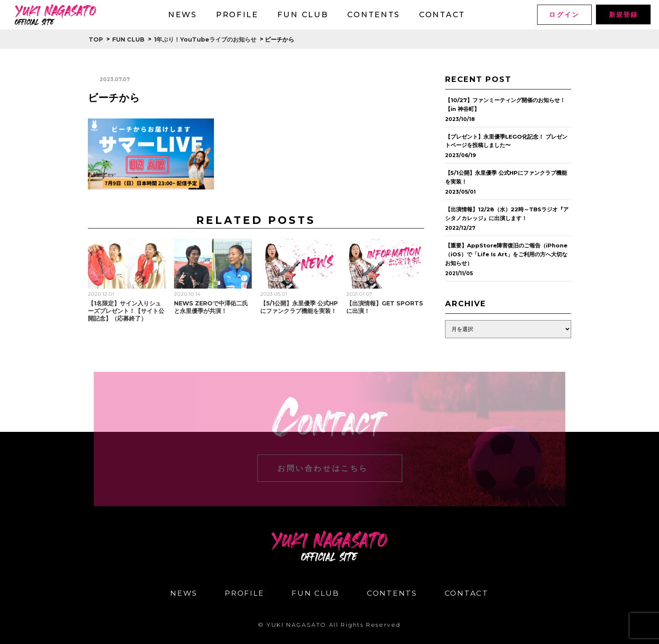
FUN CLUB (303, 15)
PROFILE (237, 15)
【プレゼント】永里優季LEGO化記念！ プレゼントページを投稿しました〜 (506, 141)
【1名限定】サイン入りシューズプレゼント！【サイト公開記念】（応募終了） (126, 311)
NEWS (183, 15)
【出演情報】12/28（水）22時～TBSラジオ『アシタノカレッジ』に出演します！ (507, 214)
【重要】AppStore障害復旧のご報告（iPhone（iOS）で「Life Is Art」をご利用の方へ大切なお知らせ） (506, 254)
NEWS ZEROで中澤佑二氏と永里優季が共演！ (211, 307)
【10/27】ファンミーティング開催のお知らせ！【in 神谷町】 (505, 104)
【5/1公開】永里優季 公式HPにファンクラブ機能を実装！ (299, 307)
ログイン (564, 14)
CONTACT (442, 15)
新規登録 (623, 14)
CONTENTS (374, 15)
